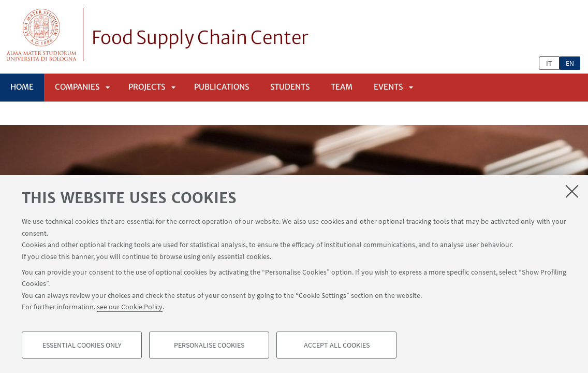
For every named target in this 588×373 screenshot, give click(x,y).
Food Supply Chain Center (200, 38)
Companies (77, 87)
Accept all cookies (337, 345)
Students (290, 87)
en (570, 63)
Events (388, 87)
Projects (147, 87)
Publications (222, 87)
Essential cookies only (82, 345)
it (549, 63)
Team (342, 87)
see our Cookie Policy (130, 307)
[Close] (572, 191)
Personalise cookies (209, 345)
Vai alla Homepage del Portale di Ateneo (42, 34)
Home (22, 87)
